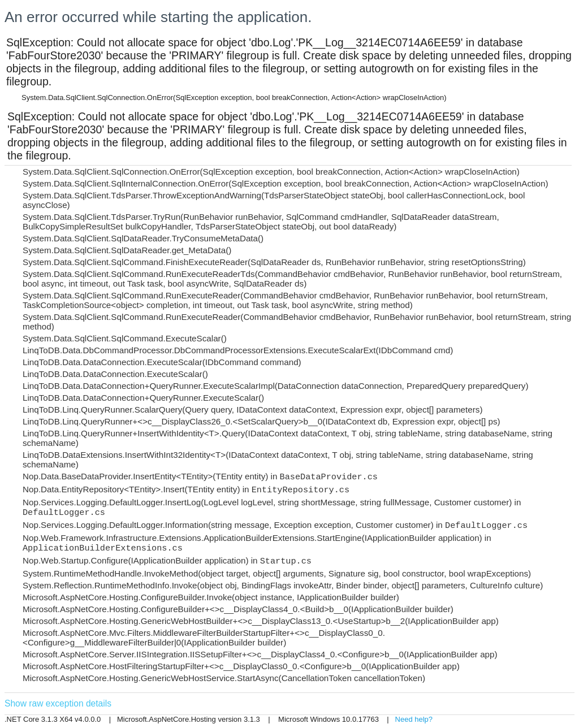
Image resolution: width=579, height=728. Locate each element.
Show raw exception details (58, 703)
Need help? (414, 719)
